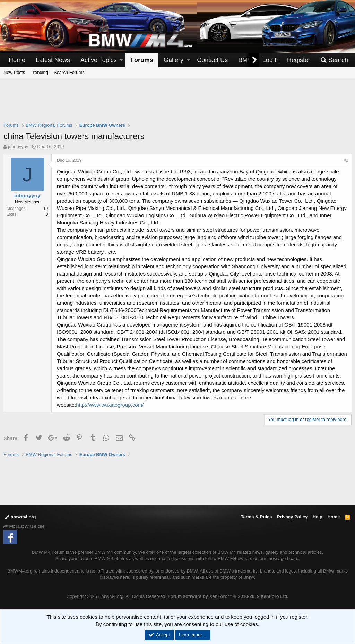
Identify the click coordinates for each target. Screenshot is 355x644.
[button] (122, 60)
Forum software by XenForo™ (228, 596)
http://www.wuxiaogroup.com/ (110, 405)
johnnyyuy (18, 147)
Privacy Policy (292, 517)
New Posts (14, 72)
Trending (39, 72)
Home (17, 60)
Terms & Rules (256, 517)
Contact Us (212, 60)
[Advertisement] (177, 104)
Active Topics (99, 60)
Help (318, 517)
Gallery (174, 60)
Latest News (53, 60)
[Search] (334, 60)
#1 (345, 160)
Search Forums (69, 72)
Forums (142, 60)
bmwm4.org (20, 517)
